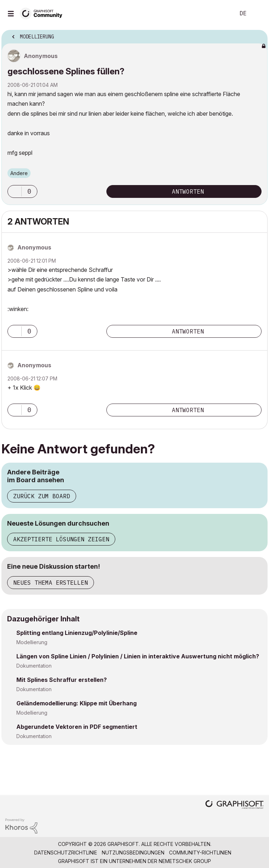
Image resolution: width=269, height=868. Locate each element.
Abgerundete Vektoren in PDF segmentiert (77, 727)
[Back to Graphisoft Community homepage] (43, 13)
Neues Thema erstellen (51, 583)
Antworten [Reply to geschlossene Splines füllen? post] (188, 191)
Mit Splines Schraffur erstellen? (62, 680)
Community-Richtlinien (200, 853)
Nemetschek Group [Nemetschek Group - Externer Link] (185, 861)
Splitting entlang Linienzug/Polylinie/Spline (77, 633)
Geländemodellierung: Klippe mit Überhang (77, 703)
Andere (19, 173)
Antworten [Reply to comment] (188, 331)
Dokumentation (34, 666)
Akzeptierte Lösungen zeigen (61, 539)
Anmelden (258, 14)
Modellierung (32, 642)
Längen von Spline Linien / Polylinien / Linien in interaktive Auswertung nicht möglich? (138, 656)
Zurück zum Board (42, 496)
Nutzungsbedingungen (133, 853)
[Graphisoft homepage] (234, 805)
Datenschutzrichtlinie (66, 853)
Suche (219, 14)
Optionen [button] (258, 35)
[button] (15, 191)
